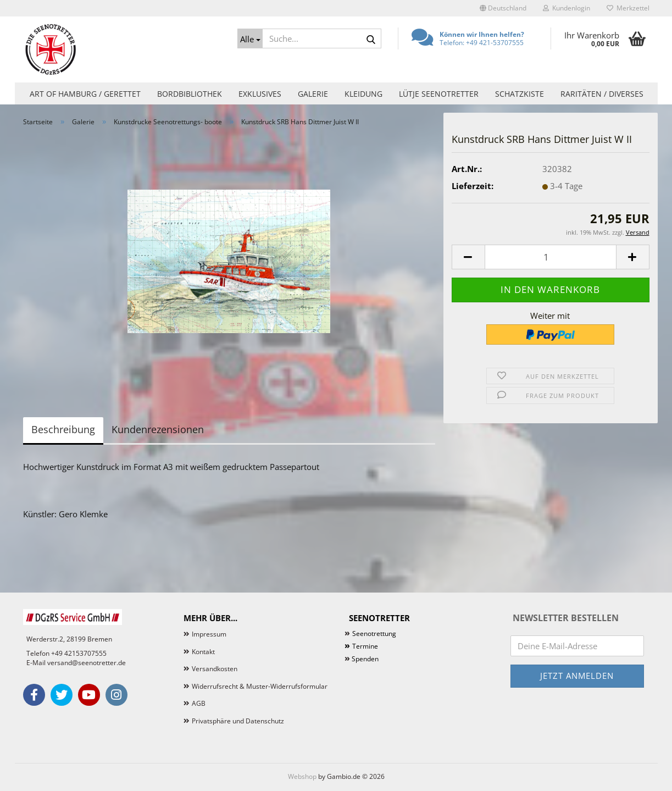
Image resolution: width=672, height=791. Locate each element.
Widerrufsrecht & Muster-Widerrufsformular (260, 686)
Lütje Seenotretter (439, 94)
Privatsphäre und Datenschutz (238, 721)
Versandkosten (215, 669)
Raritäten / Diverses (602, 94)
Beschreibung (63, 429)
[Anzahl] (551, 257)
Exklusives (260, 94)
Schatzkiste (520, 94)
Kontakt (203, 652)
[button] (503, 8)
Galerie (313, 94)
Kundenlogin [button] (567, 8)
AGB (199, 703)
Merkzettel (628, 8)
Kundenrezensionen (158, 429)
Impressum (209, 634)
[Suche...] (250, 38)
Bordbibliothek (190, 94)
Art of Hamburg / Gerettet (85, 94)
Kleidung (363, 94)
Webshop (302, 776)
